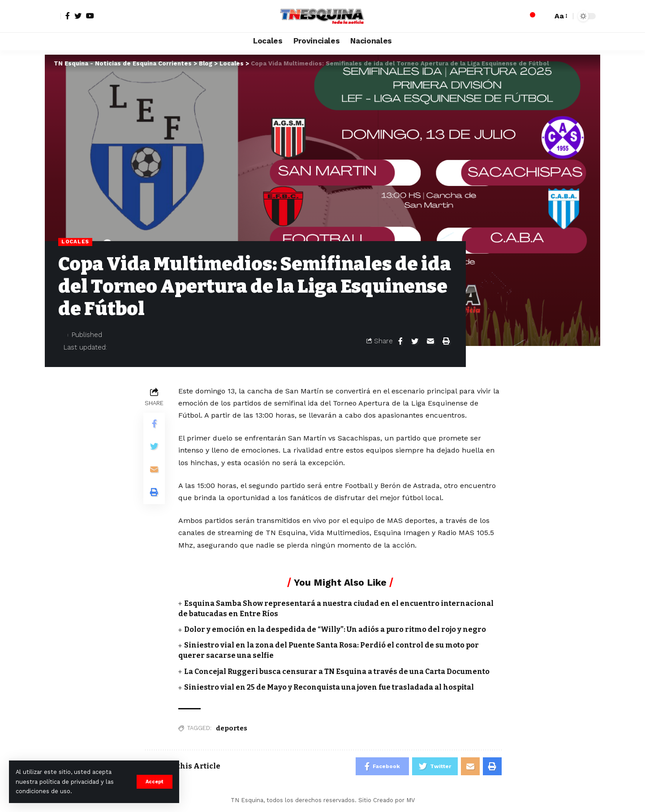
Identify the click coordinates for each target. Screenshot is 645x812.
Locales (75, 242)
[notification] (530, 16)
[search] (543, 16)
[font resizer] (560, 16)
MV (411, 800)
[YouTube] (90, 16)
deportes (232, 728)
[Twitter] (78, 16)
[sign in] (53, 16)
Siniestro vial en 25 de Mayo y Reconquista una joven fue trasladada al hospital (329, 687)
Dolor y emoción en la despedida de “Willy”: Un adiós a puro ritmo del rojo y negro (335, 629)
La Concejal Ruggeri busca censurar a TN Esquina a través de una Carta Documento (337, 672)
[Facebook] (68, 16)
